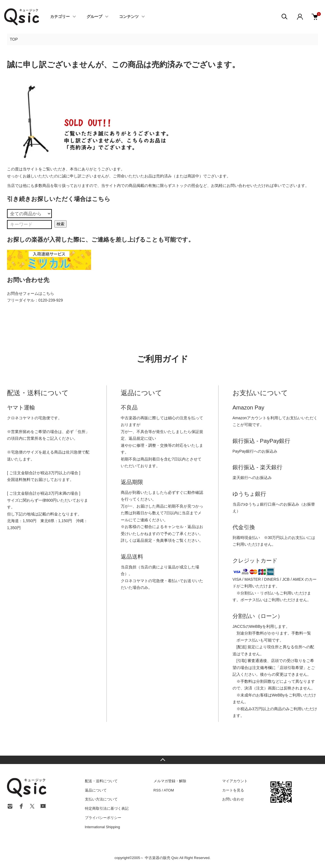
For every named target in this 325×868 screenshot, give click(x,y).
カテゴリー (60, 17)
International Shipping (103, 827)
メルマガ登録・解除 (170, 781)
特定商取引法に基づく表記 (107, 808)
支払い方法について (101, 799)
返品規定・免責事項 (154, 540)
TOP (14, 39)
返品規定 (136, 438)
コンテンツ (129, 17)
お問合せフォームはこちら (31, 293)
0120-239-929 (51, 300)
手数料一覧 (301, 633)
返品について (96, 790)
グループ (94, 17)
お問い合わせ (233, 799)
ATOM (169, 790)
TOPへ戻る (162, 760)
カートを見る (233, 790)
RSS (157, 790)
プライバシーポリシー (103, 818)
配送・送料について (101, 781)
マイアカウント (235, 781)
